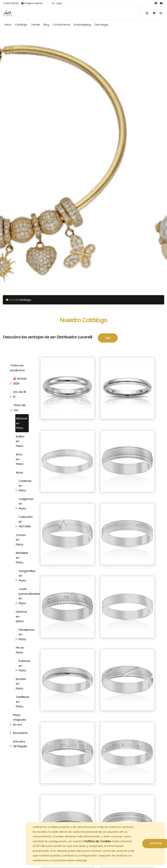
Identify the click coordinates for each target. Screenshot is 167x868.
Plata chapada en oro (19, 720)
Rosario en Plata (21, 684)
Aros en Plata (19, 459)
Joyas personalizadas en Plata (25, 596)
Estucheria (20, 733)
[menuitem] (8, 25)
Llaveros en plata (21, 616)
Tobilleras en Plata (22, 702)
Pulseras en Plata (24, 666)
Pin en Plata (20, 650)
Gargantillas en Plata (25, 576)
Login (57, 3)
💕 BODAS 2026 (20, 381)
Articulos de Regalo (20, 744)
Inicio (13, 300)
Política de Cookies (98, 841)
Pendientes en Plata (25, 634)
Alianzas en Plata (22, 423)
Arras (19, 472)
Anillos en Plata (20, 441)
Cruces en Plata (21, 540)
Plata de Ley (20, 408)
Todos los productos (18, 368)
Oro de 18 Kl (19, 394)
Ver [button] (108, 338)
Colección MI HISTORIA (25, 522)
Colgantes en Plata (25, 504)
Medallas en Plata (22, 558)
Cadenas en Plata (25, 486)
